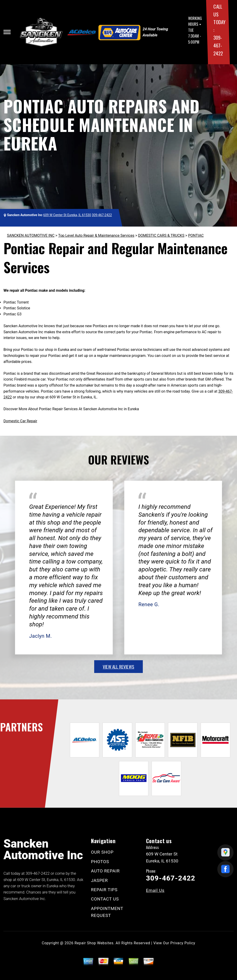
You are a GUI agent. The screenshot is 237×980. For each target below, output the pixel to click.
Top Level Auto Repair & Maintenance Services (96, 235)
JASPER (99, 880)
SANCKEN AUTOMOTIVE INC (31, 235)
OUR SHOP (102, 852)
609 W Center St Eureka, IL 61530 (67, 215)
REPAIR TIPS (104, 890)
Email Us (155, 890)
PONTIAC (196, 235)
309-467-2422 (218, 45)
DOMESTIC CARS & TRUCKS (161, 235)
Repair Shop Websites (94, 943)
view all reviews (118, 666)
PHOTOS (100, 862)
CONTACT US (105, 899)
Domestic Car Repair (20, 421)
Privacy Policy (183, 943)
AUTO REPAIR (105, 871)
